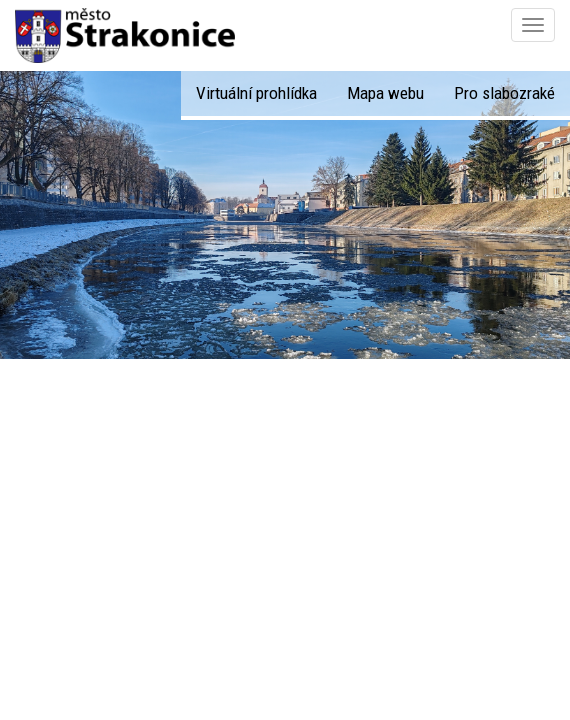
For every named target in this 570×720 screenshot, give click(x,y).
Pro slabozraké (504, 93)
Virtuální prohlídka (256, 93)
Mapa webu (385, 93)
